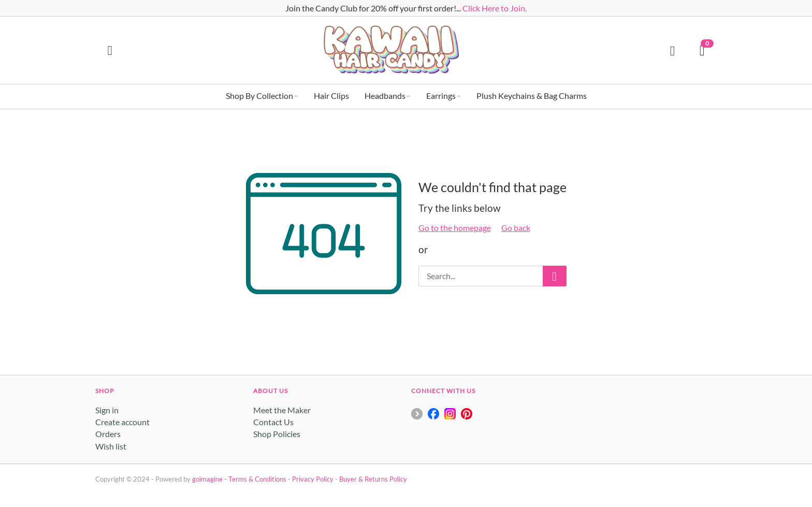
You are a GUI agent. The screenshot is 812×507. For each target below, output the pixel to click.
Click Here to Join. (495, 8)
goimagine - (210, 479)
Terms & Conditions (257, 479)
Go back (516, 228)
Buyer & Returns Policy (373, 479)
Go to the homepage (455, 228)
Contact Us (273, 422)
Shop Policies (277, 434)
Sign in (107, 410)
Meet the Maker (282, 410)
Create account (122, 422)
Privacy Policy (313, 479)
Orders (108, 434)
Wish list (111, 446)
